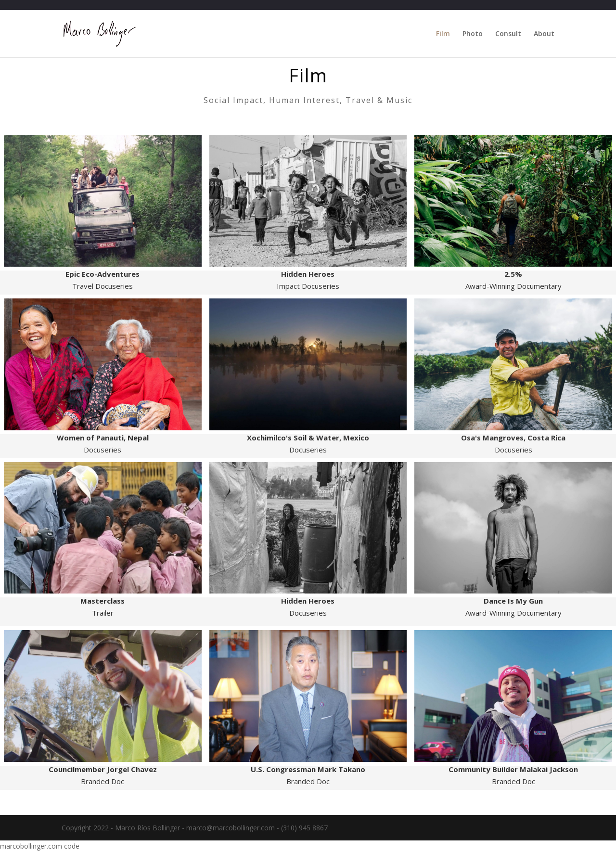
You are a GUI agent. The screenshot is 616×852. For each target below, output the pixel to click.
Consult (508, 34)
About (544, 34)
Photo (473, 34)
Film (443, 34)
